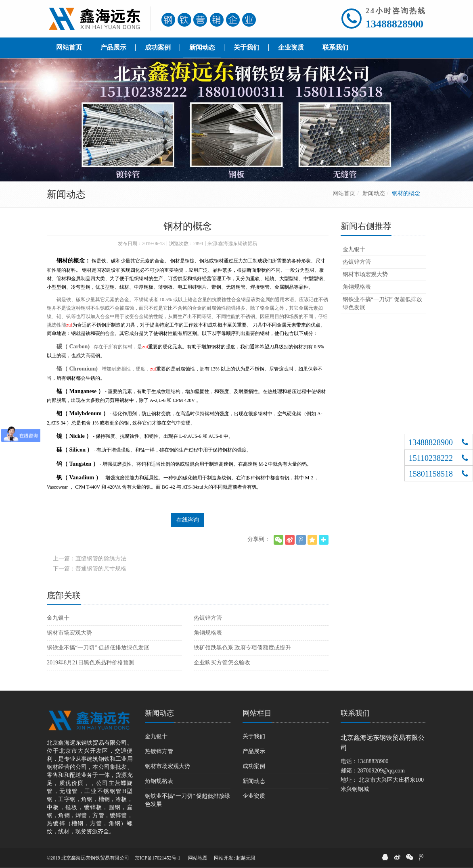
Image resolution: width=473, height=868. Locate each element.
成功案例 (254, 766)
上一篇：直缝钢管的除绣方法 (90, 559)
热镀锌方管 (208, 618)
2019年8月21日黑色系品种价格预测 (91, 663)
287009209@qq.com (381, 771)
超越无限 (246, 858)
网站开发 (224, 858)
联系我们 (355, 713)
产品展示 (254, 751)
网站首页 (344, 193)
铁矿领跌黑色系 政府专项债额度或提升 (243, 648)
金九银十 (58, 618)
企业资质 (254, 796)
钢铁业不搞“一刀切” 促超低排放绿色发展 (98, 648)
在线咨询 (188, 520)
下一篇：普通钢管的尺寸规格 (90, 569)
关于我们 (254, 736)
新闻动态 (374, 193)
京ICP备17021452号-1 (158, 858)
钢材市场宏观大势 (69, 633)
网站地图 (198, 858)
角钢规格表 (208, 633)
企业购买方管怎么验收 (222, 663)
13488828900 (395, 24)
